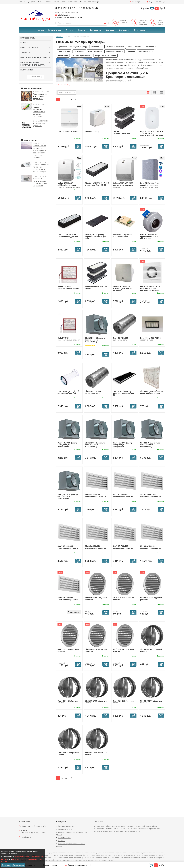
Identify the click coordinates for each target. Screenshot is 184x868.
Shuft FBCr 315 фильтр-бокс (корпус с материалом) (68, 496)
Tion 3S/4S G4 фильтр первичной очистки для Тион (96, 237)
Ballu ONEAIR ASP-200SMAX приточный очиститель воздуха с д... (69, 185)
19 (71, 99)
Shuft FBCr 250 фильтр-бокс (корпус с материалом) (150, 445)
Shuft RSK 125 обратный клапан (68, 702)
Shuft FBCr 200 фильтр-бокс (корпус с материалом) (123, 445)
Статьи (57, 2)
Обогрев (70, 30)
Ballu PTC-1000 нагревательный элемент (69, 287)
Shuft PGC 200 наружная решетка (68, 650)
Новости (48, 2)
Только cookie (18, 865)
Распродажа (140, 30)
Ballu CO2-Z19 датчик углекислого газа (122, 236)
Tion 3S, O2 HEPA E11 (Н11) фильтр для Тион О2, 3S (97, 184)
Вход (150, 2)
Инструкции (73, 2)
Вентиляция (124, 30)
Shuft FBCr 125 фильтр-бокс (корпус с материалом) (95, 445)
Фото (64, 2)
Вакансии (61, 841)
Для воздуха (96, 30)
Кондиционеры (55, 30)
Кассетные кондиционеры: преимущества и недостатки (40, 182)
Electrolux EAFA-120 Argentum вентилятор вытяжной (122, 288)
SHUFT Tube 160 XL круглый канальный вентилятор (149, 237)
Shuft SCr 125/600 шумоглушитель (93, 392)
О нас (40, 2)
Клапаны (131, 51)
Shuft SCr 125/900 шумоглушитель (120, 339)
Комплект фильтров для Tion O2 (96, 287)
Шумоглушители (95, 51)
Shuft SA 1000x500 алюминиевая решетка (151, 547)
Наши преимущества (66, 826)
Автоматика (63, 56)
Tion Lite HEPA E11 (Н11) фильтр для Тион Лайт (68, 392)
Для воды (110, 30)
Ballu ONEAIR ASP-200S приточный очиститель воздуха (123, 185)
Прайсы (83, 2)
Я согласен (6, 865)
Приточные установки (115, 47)
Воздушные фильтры (115, 51)
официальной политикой (115, 829)
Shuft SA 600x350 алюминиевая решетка (95, 547)
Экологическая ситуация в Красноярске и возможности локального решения (39, 152)
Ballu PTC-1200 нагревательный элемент (69, 339)
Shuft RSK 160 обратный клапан (96, 702)
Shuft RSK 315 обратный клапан (68, 753)
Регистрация (160, 2)
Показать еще (63, 85)
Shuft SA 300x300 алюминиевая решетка (123, 495)
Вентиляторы (96, 47)
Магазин (22, 2)
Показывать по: (65, 92)
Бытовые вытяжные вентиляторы (143, 47)
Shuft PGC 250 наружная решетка (96, 650)
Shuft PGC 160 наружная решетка (151, 599)
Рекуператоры (64, 51)
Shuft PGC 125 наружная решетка (123, 599)
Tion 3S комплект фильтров (122, 132)
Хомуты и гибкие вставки (106, 56)
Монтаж (40, 30)
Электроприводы (146, 51)
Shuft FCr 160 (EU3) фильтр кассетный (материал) (152, 392)
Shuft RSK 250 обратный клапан (123, 702)
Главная (59, 37)
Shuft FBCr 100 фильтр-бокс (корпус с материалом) (68, 445)
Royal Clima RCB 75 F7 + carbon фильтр (151, 339)
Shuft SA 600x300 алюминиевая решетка (68, 547)
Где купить (32, 2)
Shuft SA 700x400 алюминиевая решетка (123, 547)
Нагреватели (79, 51)
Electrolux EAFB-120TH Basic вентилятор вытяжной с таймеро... (150, 288)
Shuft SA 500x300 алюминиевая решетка (68, 599)
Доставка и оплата (65, 829)
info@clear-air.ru (64, 15)
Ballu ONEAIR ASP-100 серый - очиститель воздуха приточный (150, 185)
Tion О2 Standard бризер (68, 131)
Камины (82, 30)
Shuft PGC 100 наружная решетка (96, 599)
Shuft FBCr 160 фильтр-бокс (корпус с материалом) (95, 340)
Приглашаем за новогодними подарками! (40, 96)
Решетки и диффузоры (81, 56)
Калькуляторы (94, 2)
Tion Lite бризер (92, 131)
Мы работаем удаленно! (39, 124)
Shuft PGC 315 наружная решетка (123, 650)
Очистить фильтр (36, 77)
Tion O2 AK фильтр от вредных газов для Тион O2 (124, 393)
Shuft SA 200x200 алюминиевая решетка (95, 495)
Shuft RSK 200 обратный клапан (151, 702)
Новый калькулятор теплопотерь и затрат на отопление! (39, 112)
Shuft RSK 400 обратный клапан (96, 753)
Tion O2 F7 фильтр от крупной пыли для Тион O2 (69, 236)
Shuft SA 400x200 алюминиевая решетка (151, 495)
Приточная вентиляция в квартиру (73, 47)
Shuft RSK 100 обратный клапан (151, 650)
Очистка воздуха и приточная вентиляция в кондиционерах (41, 168)
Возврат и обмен (64, 838)
